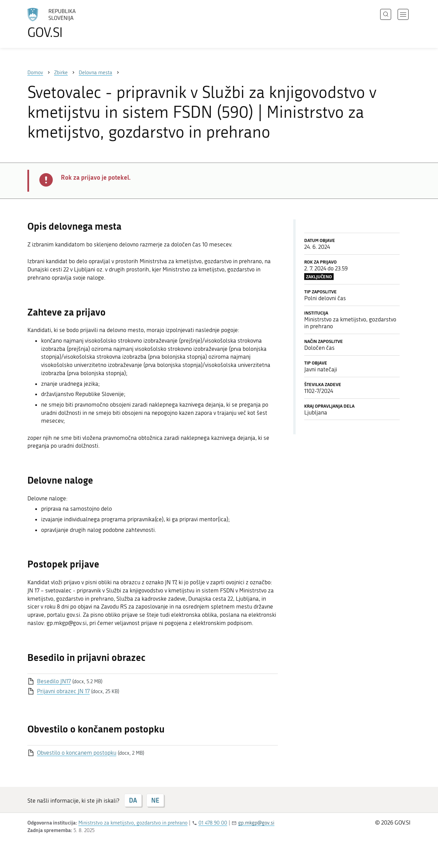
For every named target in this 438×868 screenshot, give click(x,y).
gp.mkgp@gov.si (256, 823)
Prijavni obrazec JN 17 (63, 691)
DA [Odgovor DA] (133, 800)
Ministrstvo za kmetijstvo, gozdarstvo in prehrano (133, 823)
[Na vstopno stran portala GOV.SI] (70, 23)
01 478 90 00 (213, 823)
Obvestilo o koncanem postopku (77, 753)
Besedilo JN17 (54, 681)
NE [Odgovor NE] (155, 800)
